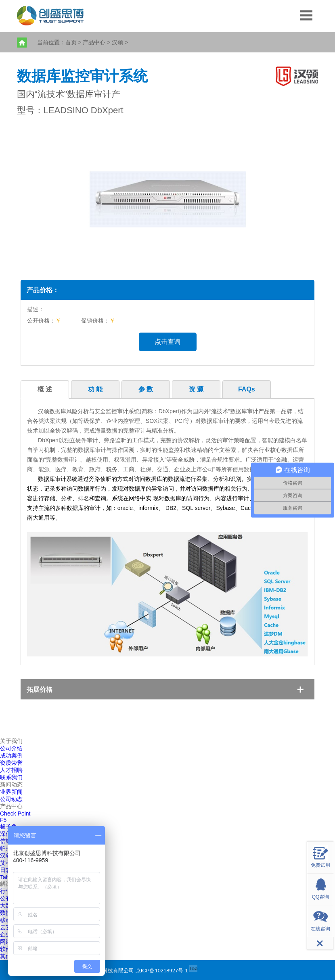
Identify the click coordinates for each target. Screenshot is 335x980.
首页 (71, 42)
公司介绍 (11, 748)
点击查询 (167, 342)
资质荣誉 (11, 763)
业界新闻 (11, 792)
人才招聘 (11, 770)
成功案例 (11, 755)
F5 (3, 820)
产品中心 (94, 42)
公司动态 (11, 799)
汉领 (117, 42)
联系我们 (11, 777)
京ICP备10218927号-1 (162, 971)
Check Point (15, 814)
